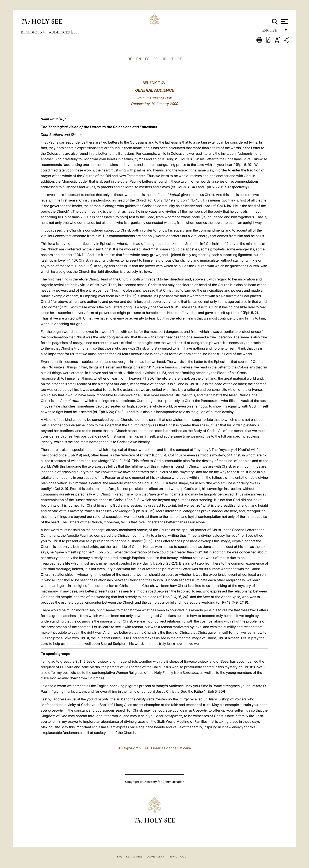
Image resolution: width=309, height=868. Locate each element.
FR (155, 59)
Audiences (60, 32)
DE (130, 59)
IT (172, 59)
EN (139, 59)
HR (164, 59)
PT (180, 59)
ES (147, 59)
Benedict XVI (34, 32)
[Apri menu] (284, 21)
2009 (76, 32)
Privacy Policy (178, 857)
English (272, 32)
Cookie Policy (155, 857)
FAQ (120, 857)
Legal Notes (134, 857)
